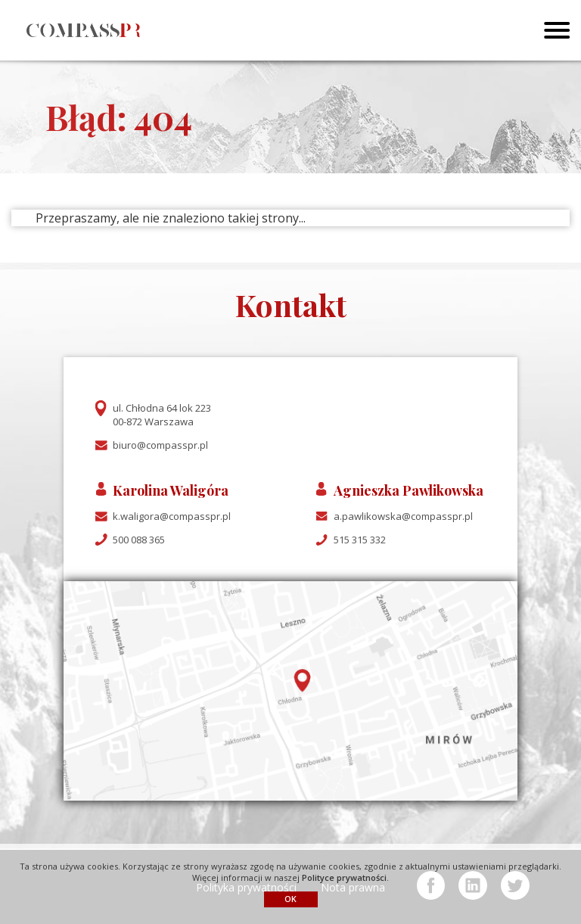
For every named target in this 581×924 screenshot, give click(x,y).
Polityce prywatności (344, 877)
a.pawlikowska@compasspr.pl (403, 516)
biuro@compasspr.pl (160, 445)
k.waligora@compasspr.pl (172, 516)
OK (290, 899)
